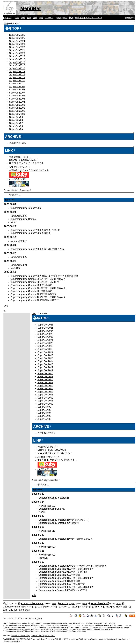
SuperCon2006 (17, 96)
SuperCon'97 (16, 123)
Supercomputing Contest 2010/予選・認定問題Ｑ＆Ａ (38, 279)
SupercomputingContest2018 (98, 629)
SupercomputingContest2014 (15, 625)
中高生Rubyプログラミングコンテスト (29, 170)
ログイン (98, 18)
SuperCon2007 (17, 93)
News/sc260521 (19, 265)
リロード (49, 18)
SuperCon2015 (17, 68)
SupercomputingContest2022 (15, 629)
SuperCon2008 (17, 90)
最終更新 (79, 18)
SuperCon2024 (17, 41)
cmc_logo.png (66, 603)
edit (6, 306)
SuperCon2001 (17, 111)
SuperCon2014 (17, 71)
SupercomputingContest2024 (70, 629)
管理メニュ (15, 195)
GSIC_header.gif (98, 603)
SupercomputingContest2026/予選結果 (30, 233)
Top (6, 24)
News (13, 222)
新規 (59, 18)
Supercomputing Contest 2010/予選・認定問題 (35, 282)
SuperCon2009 (17, 87)
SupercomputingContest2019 (58, 627)
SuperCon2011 (17, 81)
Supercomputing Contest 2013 (43, 625)
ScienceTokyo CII (38, 636)
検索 (71, 18)
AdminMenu (64, 623)
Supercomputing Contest (23, 219)
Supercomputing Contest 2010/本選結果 (31, 291)
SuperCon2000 (17, 114)
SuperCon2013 (17, 74)
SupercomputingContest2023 (43, 629)
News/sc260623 (19, 216)
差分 (29, 18)
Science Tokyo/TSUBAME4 (23, 160)
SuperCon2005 (17, 99)
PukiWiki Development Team (35, 639)
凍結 (23, 18)
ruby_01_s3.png (69, 607)
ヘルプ (89, 18)
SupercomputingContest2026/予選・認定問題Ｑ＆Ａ (37, 249)
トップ (8, 18)
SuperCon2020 (17, 53)
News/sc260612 (19, 241)
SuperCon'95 (16, 129)
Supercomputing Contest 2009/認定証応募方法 (35, 300)
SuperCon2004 (17, 102)
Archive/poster (106, 623)
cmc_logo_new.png (103, 607)
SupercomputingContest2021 (114, 627)
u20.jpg (40, 607)
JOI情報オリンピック (20, 167)
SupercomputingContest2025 (85, 623)
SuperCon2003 (17, 105)
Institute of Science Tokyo (21, 636)
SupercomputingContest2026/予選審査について (35, 230)
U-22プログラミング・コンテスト (26, 163)
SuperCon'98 (16, 120)
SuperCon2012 (17, 77)
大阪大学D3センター (20, 157)
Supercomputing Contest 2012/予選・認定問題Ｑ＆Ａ (38, 288)
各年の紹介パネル (18, 143)
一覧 (65, 18)
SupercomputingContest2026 (26, 208)
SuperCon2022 (17, 47)
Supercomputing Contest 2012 (72, 625)
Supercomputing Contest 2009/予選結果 (31, 285)
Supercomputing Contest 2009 (30, 627)
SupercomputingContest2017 (15, 631)
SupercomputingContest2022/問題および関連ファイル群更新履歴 (44, 276)
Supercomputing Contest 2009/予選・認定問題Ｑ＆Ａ (38, 297)
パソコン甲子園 (17, 179)
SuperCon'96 (16, 126)
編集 (17, 18)
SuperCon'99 (16, 117)
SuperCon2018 (17, 59)
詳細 (54, 604)
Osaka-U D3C (50, 636)
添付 (41, 18)
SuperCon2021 (17, 50)
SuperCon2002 (17, 108)
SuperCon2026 (17, 35)
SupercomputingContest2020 (86, 627)
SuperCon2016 (17, 65)
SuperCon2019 (17, 56)
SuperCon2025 (17, 38)
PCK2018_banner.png (31, 603)
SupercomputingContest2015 (70, 631)
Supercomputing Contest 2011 (101, 625)
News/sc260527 (19, 257)
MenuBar (31, 8)
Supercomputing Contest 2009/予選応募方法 (33, 294)
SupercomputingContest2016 (43, 631)
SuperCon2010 (17, 84)
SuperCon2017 (17, 62)
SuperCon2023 (17, 44)
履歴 (35, 18)
